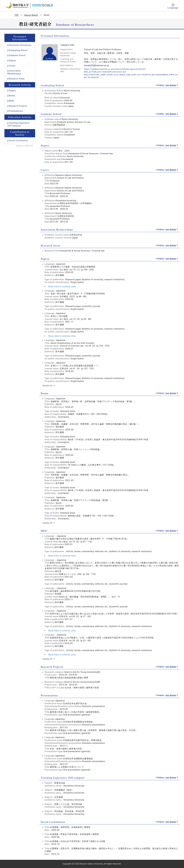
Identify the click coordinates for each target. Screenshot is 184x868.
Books (12, 96)
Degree (12, 61)
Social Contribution (19, 140)
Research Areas (17, 79)
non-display (171, 85)
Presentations (16, 111)
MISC (12, 101)
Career (12, 66)
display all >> (49, 385)
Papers (12, 91)
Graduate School (17, 55)
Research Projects (18, 106)
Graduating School (18, 50)
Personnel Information (20, 45)
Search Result (31, 15)
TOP (16, 15)
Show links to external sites (60, 287)
